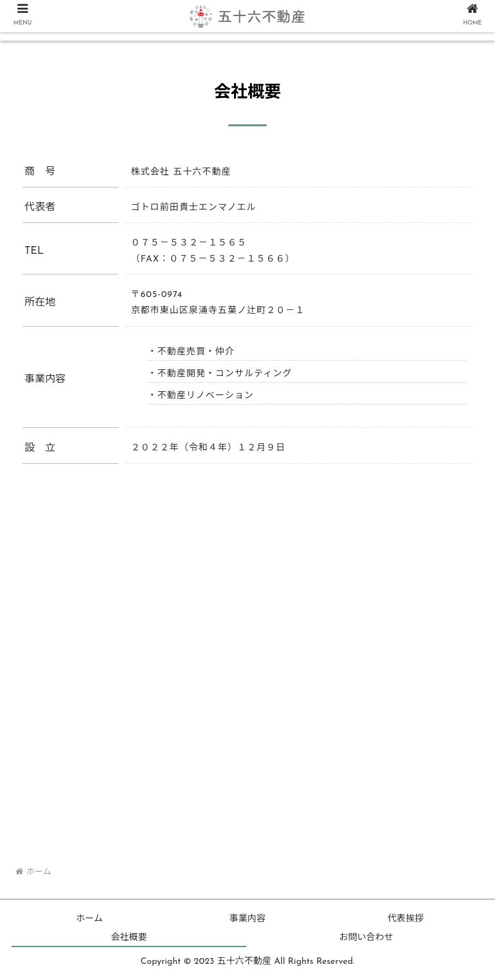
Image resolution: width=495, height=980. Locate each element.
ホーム (90, 919)
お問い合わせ (366, 938)
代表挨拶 (405, 919)
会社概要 (129, 938)
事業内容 (247, 919)
